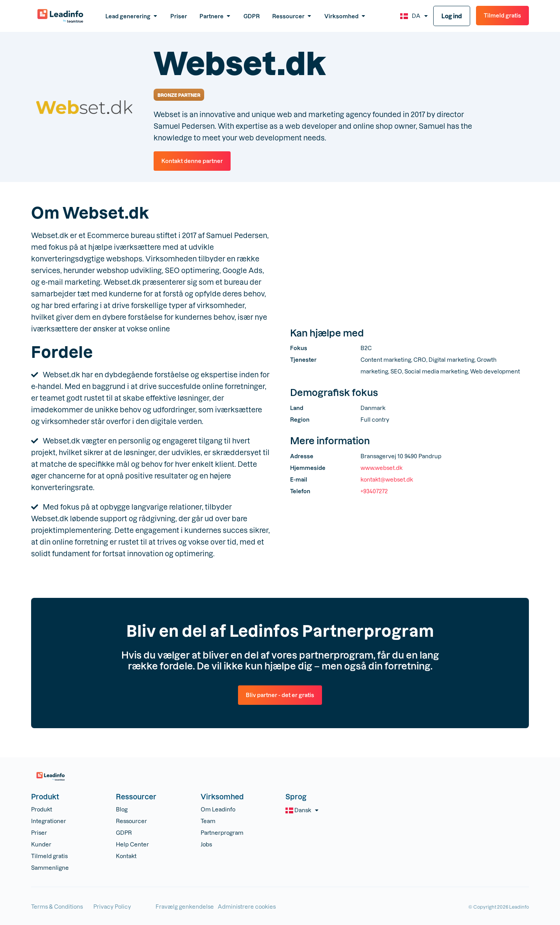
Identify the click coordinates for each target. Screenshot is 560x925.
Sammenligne (50, 868)
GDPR (124, 833)
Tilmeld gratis (49, 856)
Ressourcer (131, 821)
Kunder (41, 844)
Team (208, 821)
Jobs (206, 844)
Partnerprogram (222, 833)
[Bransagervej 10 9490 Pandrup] (409, 261)
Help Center (132, 844)
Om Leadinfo (218, 809)
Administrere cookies (247, 907)
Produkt (42, 809)
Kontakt (126, 856)
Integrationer (49, 821)
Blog (122, 809)
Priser (39, 833)
